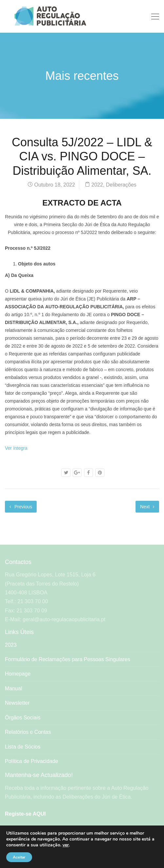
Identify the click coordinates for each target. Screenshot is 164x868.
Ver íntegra (16, 448)
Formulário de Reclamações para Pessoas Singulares (67, 659)
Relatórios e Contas (28, 732)
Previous (21, 507)
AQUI (39, 814)
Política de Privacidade (32, 761)
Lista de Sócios (23, 747)
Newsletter (17, 703)
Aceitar (19, 857)
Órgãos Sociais (23, 718)
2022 (97, 185)
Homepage (18, 674)
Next (147, 507)
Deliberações (121, 185)
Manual (13, 688)
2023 (11, 645)
